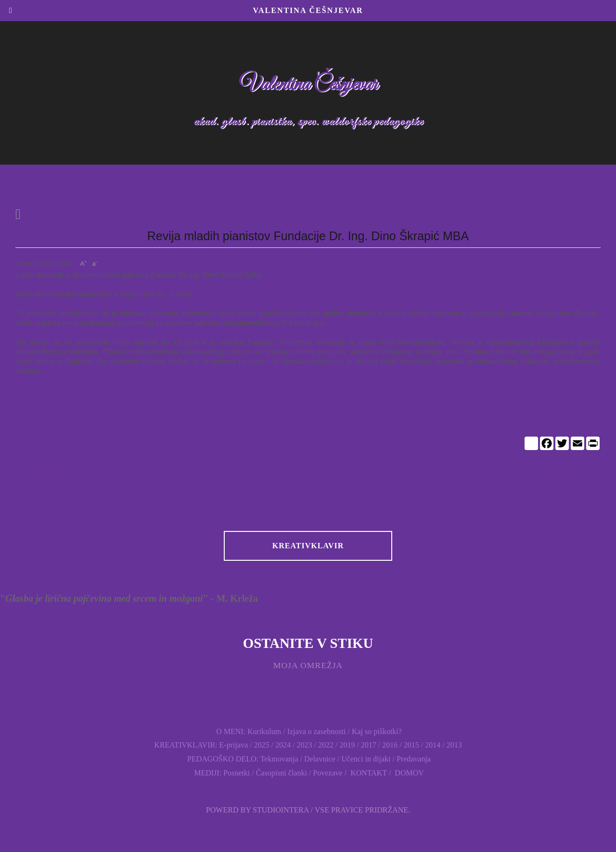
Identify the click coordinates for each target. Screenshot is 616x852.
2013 (454, 745)
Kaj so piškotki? (377, 731)
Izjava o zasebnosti (317, 731)
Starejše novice (48, 473)
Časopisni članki (282, 773)
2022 (326, 745)
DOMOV (408, 773)
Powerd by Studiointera (257, 810)
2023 (304, 745)
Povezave (327, 773)
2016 (390, 745)
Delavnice (320, 759)
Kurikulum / (266, 731)
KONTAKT (368, 773)
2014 (433, 745)
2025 (262, 745)
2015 (411, 745)
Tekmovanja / (282, 759)
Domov (308, 473)
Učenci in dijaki (366, 759)
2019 (347, 745)
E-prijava (234, 745)
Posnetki (237, 773)
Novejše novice (568, 473)
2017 (368, 745)
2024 (283, 745)
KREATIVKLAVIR (308, 546)
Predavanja (414, 759)
